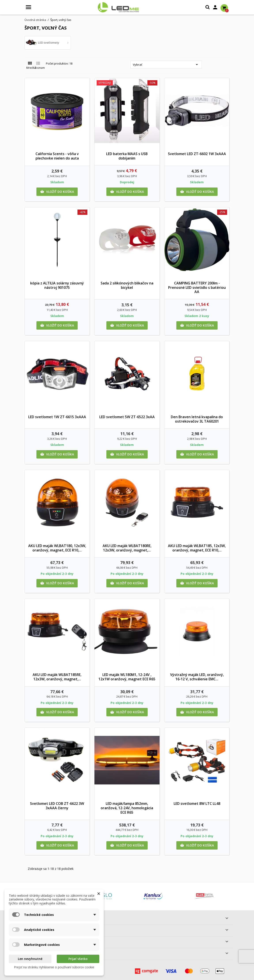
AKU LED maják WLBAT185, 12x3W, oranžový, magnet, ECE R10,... (197, 548)
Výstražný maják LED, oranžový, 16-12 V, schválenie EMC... (197, 677)
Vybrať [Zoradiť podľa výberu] (166, 65)
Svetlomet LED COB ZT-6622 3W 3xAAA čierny (57, 806)
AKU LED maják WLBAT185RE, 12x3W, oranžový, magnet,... (57, 677)
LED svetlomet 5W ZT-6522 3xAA (127, 417)
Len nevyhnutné (30, 959)
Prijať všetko (78, 959)
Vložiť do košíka (57, 192)
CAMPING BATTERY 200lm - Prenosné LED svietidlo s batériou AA (197, 288)
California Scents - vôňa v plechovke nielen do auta (57, 156)
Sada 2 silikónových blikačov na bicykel (127, 285)
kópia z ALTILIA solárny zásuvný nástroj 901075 (57, 285)
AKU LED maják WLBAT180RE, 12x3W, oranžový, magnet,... (127, 548)
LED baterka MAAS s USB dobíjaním (127, 156)
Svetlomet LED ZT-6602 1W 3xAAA (197, 154)
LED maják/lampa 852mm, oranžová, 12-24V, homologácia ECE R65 (127, 808)
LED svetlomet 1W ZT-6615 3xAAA (57, 417)
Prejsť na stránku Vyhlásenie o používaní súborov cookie (54, 967)
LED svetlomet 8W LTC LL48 (197, 804)
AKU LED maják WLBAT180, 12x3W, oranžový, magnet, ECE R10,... (57, 548)
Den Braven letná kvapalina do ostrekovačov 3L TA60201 (197, 419)
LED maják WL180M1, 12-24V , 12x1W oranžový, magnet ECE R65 (127, 677)
